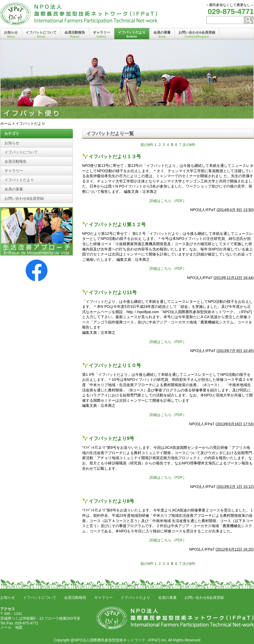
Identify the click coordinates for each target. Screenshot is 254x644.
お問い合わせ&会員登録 (197, 34)
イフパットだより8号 (111, 501)
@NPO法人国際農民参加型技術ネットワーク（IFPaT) (115, 640)
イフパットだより (132, 34)
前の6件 (147, 145)
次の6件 (189, 145)
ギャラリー (102, 34)
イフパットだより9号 (111, 439)
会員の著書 (162, 34)
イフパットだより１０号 (115, 366)
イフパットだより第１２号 (117, 225)
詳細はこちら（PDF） (168, 201)
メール (6, 627)
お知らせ (11, 34)
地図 (19, 627)
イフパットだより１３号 (115, 157)
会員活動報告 (75, 34)
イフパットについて (41, 34)
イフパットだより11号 (113, 293)
